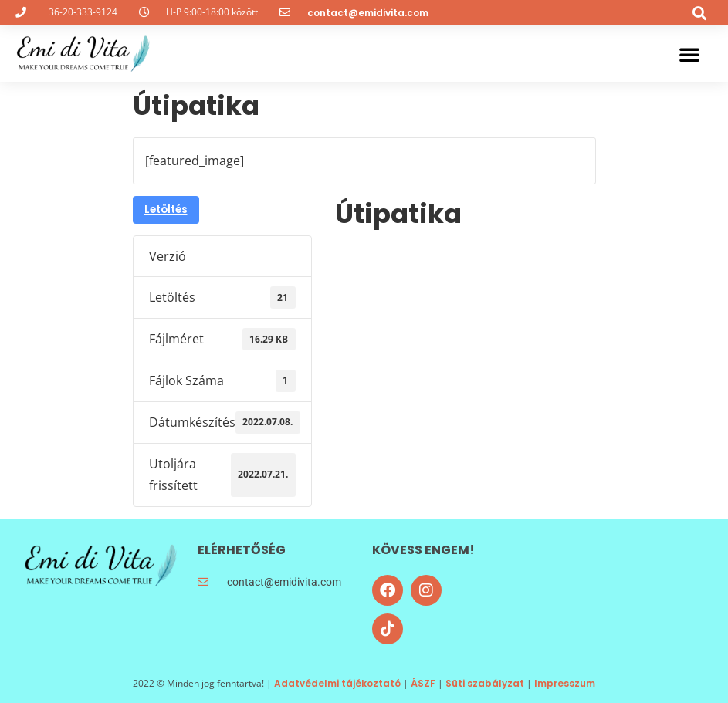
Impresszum (565, 683)
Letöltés (166, 210)
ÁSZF (423, 683)
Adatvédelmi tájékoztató (337, 683)
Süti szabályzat (485, 683)
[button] (700, 13)
